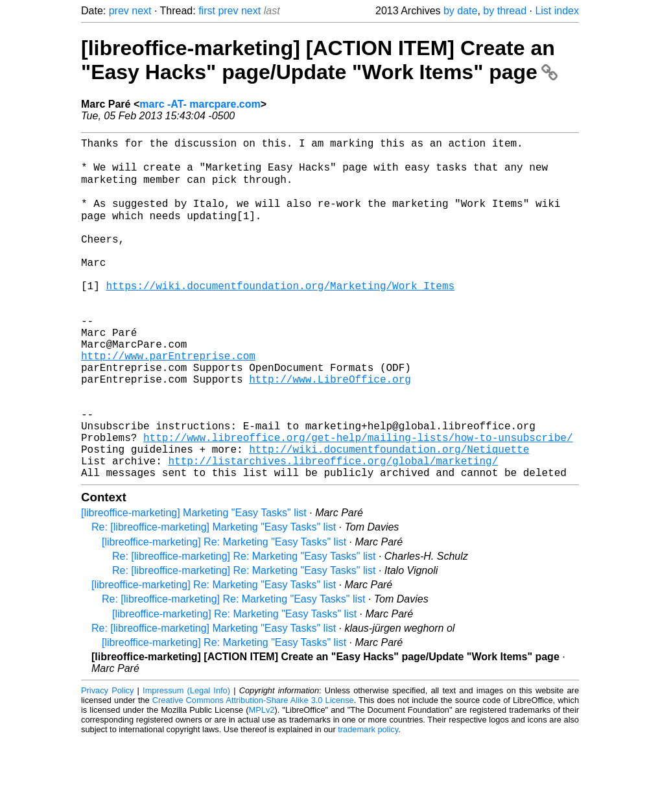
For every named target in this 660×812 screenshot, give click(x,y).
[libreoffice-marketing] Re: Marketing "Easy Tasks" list (224, 615)
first (207, 11)
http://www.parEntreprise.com (168, 402)
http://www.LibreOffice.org (330, 431)
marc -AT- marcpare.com (200, 104)
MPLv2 (262, 782)
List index (557, 11)
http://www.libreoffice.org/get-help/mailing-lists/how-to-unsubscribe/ (358, 502)
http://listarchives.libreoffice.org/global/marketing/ (333, 531)
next (141, 11)
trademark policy (368, 802)
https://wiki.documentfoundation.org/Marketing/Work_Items (280, 316)
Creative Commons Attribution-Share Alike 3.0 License (253, 773)
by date (460, 11)
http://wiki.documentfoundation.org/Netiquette (389, 516)
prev (119, 11)
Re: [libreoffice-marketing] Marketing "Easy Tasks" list (214, 600)
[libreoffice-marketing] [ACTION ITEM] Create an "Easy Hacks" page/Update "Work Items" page (319, 60)
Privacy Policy (107, 763)
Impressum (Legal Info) (186, 763)
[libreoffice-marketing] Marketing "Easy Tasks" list (194, 585)
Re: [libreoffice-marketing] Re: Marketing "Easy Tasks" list (244, 629)
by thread (505, 11)
